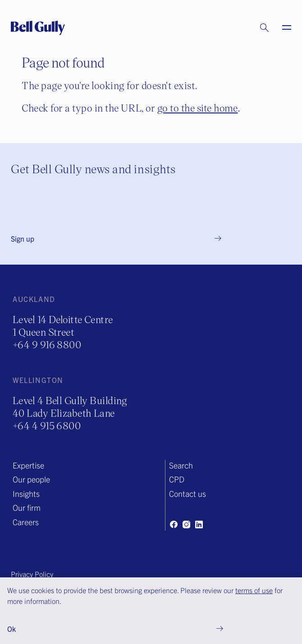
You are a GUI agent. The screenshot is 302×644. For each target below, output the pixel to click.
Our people (31, 479)
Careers (26, 522)
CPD (177, 479)
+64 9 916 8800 (47, 345)
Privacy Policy (32, 574)
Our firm (27, 507)
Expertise (28, 465)
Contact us (188, 493)
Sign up (23, 239)
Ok (11, 629)
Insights (26, 493)
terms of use (254, 590)
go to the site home (198, 108)
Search (181, 465)
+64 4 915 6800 (47, 426)
